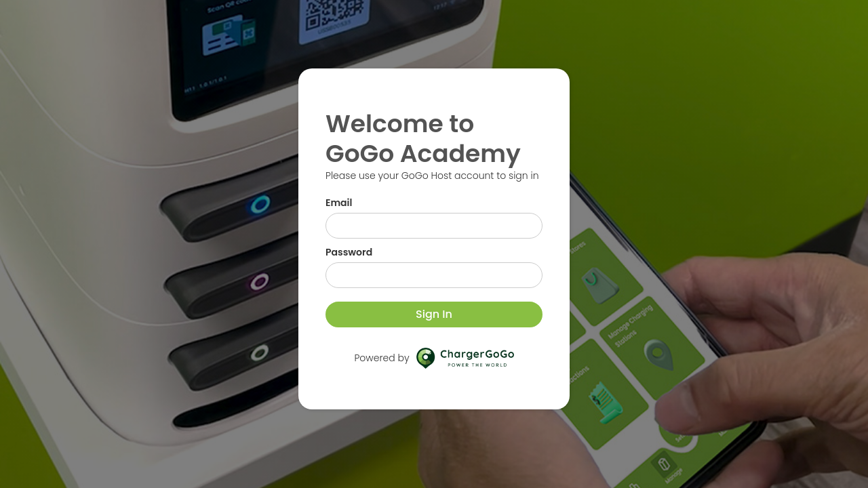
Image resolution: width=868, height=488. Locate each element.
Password (349, 252)
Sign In (434, 314)
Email (339, 203)
